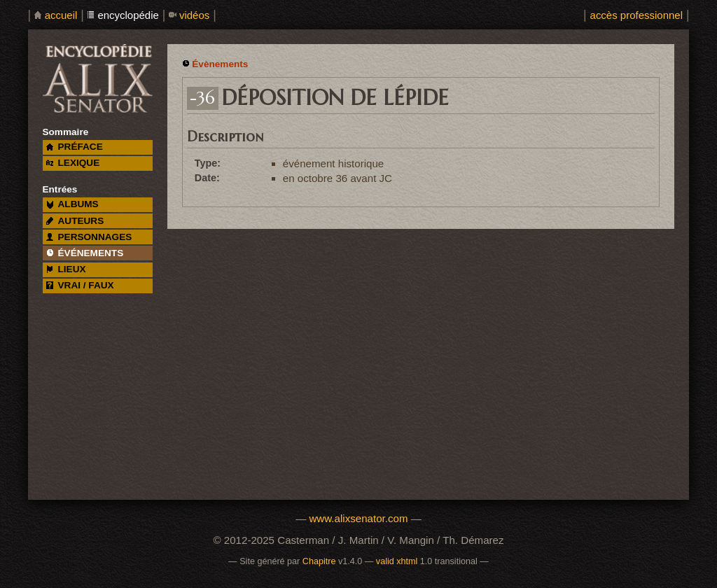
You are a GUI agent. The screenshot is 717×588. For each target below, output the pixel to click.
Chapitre (319, 561)
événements (85, 253)
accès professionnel (636, 15)
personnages (89, 237)
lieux (66, 269)
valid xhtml (397, 561)
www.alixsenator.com (358, 518)
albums (72, 204)
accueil (61, 15)
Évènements (220, 64)
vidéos (194, 15)
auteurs (75, 221)
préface (75, 147)
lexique (73, 163)
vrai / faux (80, 285)
